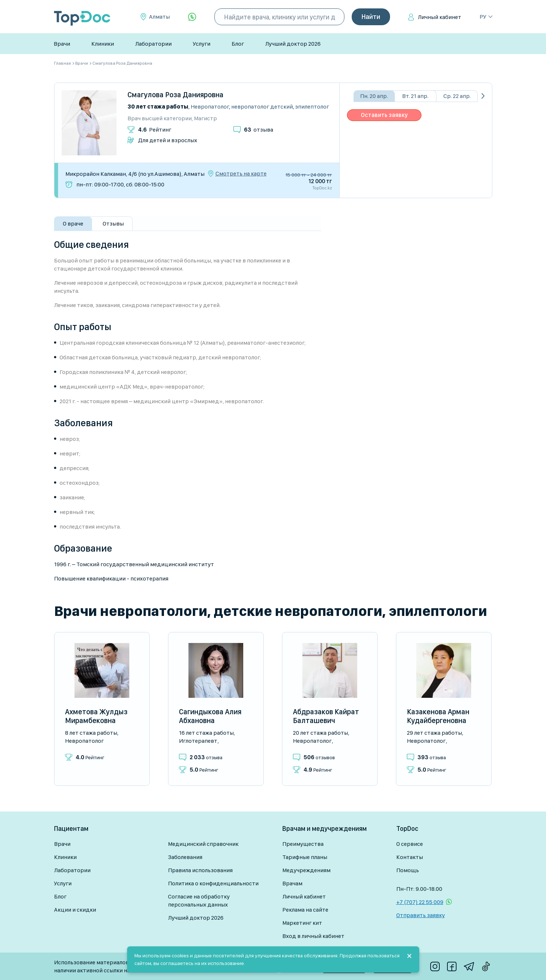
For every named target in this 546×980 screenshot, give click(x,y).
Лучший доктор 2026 (293, 44)
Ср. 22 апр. (457, 96)
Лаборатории (153, 44)
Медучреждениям (306, 870)
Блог (238, 44)
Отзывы (113, 224)
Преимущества (303, 844)
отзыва (259, 130)
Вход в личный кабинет (313, 936)
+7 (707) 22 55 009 (420, 902)
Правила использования (200, 870)
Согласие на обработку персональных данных (199, 900)
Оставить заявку (384, 115)
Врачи (62, 44)
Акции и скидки (75, 910)
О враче (73, 224)
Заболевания (185, 857)
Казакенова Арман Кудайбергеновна (438, 716)
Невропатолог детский (262, 107)
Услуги (202, 44)
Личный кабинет (440, 17)
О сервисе (410, 844)
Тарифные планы (305, 857)
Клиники (103, 44)
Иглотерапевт (198, 741)
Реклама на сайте (305, 910)
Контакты (410, 857)
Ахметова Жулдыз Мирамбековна (96, 716)
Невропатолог (210, 107)
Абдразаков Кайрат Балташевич (326, 716)
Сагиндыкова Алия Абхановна (210, 716)
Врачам (292, 883)
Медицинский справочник (203, 844)
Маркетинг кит (302, 923)
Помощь (408, 870)
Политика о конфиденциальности (213, 883)
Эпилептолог (312, 107)
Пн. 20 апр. (374, 96)
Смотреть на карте (241, 174)
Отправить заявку (421, 915)
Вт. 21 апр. (415, 96)
